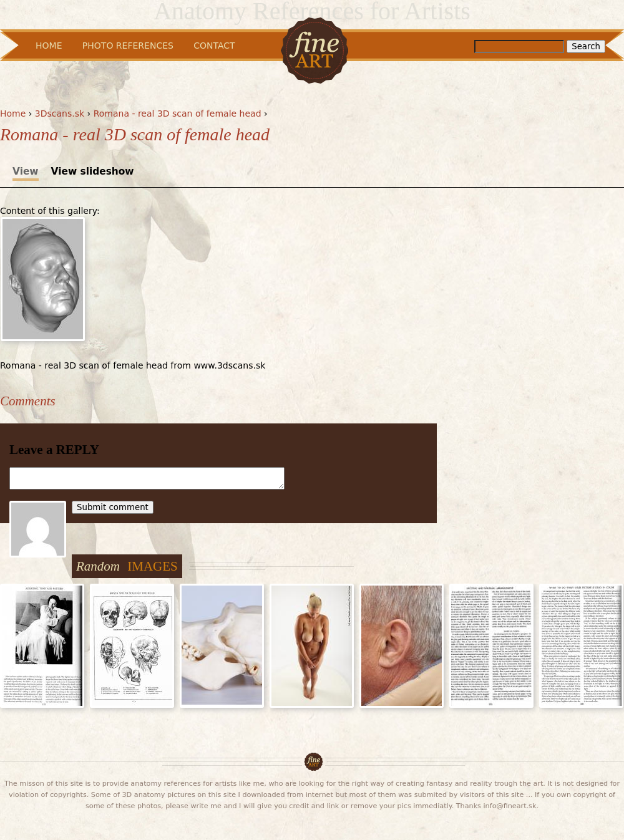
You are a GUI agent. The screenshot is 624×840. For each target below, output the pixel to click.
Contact (214, 46)
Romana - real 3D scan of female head (178, 113)
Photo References (128, 46)
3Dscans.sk (60, 113)
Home (13, 113)
